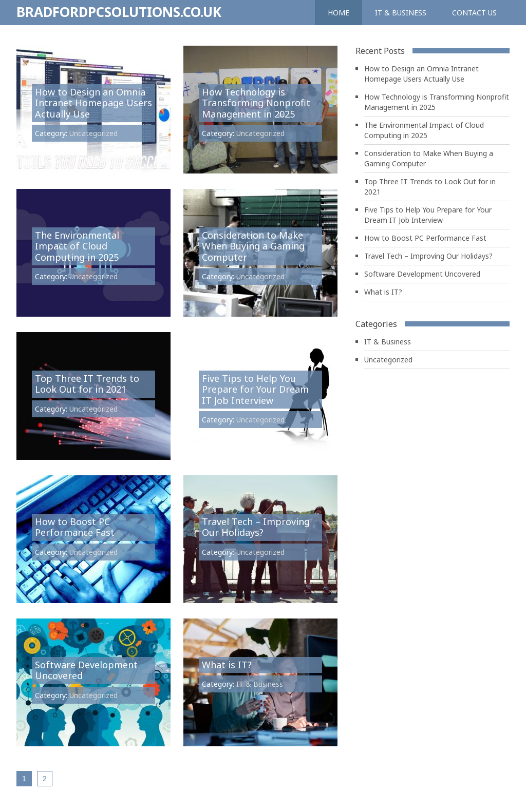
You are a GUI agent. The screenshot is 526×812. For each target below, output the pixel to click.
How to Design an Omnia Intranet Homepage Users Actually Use (93, 103)
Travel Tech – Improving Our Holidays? (256, 527)
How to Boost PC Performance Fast (75, 527)
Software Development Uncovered (86, 670)
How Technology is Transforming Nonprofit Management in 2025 (256, 103)
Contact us (474, 13)
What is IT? (227, 665)
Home (339, 13)
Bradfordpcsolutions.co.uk (119, 12)
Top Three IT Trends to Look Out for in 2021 (87, 384)
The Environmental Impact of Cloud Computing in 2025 (77, 246)
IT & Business (401, 13)
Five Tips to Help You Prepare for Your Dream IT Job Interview (255, 389)
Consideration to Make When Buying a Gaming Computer (253, 246)
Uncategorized (93, 133)
